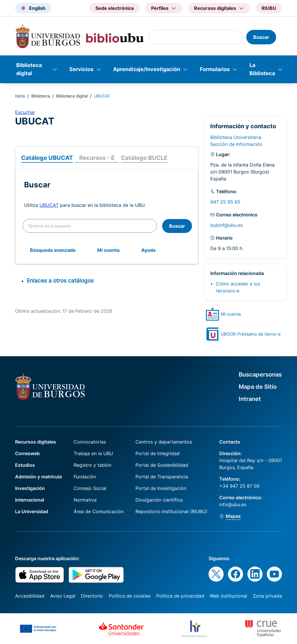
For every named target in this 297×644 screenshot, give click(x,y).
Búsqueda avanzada (53, 250)
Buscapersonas (260, 375)
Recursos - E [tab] (97, 158)
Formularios (215, 69)
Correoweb (27, 453)
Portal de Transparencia (162, 477)
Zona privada (267, 596)
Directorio (92, 596)
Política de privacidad (180, 596)
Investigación (30, 488)
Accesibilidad (30, 596)
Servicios (81, 69)
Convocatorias (90, 442)
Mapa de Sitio (258, 387)
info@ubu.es (233, 504)
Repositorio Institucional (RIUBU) (171, 511)
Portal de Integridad (157, 453)
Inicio (20, 96)
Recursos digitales (36, 442)
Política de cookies (130, 596)
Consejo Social (90, 488)
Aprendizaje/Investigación (147, 69)
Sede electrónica (115, 8)
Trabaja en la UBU (93, 453)
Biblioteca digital (29, 69)
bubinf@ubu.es (227, 225)
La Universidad (32, 511)
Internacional (30, 500)
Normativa (85, 500)
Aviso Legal (63, 596)
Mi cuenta (108, 250)
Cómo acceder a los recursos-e (238, 287)
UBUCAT (49, 205)
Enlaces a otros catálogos (60, 281)
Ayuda (148, 250)
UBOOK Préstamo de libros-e (251, 334)
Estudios (25, 465)
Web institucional (228, 596)
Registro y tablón (93, 465)
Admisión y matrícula (38, 477)
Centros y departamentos (164, 442)
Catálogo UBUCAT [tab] (47, 158)
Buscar (177, 226)
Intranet (250, 399)
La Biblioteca (262, 69)
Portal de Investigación (161, 488)
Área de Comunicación (99, 511)
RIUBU (269, 8)
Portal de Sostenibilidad (162, 465)
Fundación (85, 477)
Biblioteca (41, 96)
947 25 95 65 (225, 202)
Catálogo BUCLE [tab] (144, 158)
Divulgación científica (159, 500)
